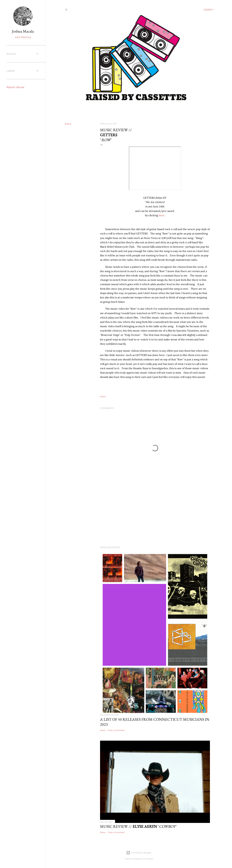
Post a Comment (116, 730)
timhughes (148, 859)
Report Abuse (15, 87)
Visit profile (23, 37)
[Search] (208, 10)
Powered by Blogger (139, 853)
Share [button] (68, 124)
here (162, 215)
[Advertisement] (155, 515)
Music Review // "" (138, 826)
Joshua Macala (23, 31)
